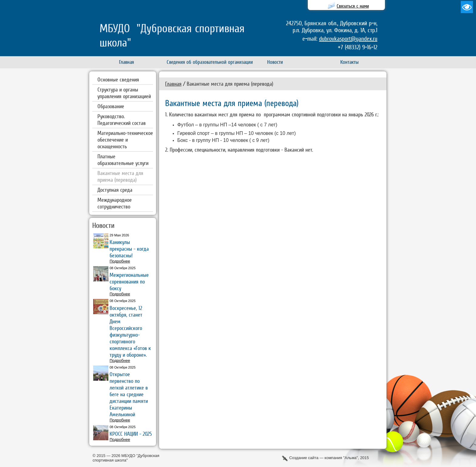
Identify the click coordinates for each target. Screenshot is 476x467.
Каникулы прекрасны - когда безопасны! (129, 249)
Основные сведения (118, 79)
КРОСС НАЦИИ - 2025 (131, 434)
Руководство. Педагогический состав (122, 120)
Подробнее (120, 261)
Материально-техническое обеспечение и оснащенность (125, 140)
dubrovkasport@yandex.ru (348, 39)
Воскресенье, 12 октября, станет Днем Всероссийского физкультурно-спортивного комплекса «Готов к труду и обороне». (130, 331)
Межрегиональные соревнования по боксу (129, 282)
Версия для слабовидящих (467, 7)
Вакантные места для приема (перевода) (120, 176)
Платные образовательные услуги (123, 160)
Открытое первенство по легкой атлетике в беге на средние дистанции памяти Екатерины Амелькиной (129, 394)
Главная (173, 84)
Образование (111, 106)
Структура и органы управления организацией (124, 93)
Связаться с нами (353, 6)
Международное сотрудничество (115, 203)
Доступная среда (115, 190)
